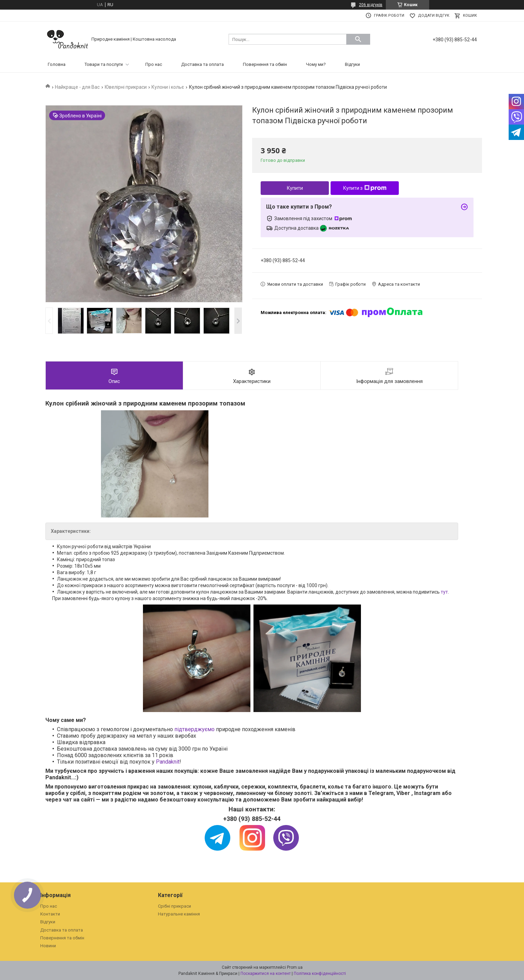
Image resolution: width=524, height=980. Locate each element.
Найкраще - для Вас (77, 87)
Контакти (50, 914)
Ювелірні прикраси (126, 87)
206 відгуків (371, 5)
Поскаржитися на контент (266, 974)
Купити (295, 188)
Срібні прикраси (174, 906)
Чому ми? (316, 64)
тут (444, 592)
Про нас (154, 64)
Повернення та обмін (265, 64)
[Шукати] (358, 39)
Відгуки (352, 64)
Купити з (365, 188)
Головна (57, 64)
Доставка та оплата (202, 64)
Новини (48, 946)
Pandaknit (168, 762)
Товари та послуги (104, 64)
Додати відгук (434, 16)
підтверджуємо (194, 729)
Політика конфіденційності (320, 974)
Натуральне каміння (179, 914)
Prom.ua (295, 967)
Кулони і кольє (168, 87)
